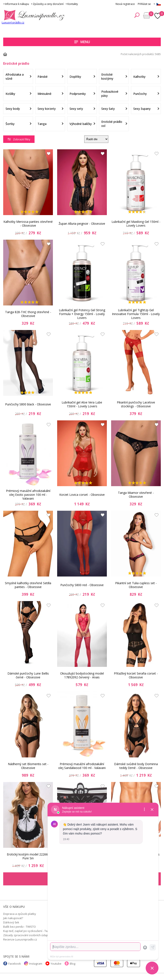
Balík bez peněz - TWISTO (20, 927)
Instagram (36, 964)
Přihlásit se (144, 4)
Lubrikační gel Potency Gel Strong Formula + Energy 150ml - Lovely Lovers (82, 314)
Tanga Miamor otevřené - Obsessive (136, 495)
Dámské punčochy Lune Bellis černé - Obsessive (28, 675)
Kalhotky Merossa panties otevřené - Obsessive (28, 224)
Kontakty (73, 4)
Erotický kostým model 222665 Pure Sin (28, 856)
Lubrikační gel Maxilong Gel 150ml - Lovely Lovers (136, 224)
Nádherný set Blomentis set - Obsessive (28, 766)
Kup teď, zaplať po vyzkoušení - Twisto (28, 931)
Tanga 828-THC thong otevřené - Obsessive (28, 314)
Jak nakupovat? (13, 918)
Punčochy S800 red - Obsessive (82, 585)
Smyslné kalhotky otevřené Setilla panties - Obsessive (28, 585)
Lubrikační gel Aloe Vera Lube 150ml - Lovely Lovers (82, 404)
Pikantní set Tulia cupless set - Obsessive (136, 585)
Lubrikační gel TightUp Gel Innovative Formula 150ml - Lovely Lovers (136, 314)
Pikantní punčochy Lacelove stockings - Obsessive (136, 404)
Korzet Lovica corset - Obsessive (82, 495)
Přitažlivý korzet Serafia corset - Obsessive (136, 675)
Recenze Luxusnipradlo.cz (20, 939)
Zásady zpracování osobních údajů (26, 935)
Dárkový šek (11, 922)
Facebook (15, 964)
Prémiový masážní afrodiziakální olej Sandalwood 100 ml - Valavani (82, 766)
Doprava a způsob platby (20, 914)
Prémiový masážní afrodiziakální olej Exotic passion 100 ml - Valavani (28, 495)
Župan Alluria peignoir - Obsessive (82, 224)
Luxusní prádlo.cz (13, 22)
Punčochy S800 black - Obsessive (28, 404)
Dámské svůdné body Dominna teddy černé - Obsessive (136, 766)
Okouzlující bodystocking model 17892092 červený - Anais (82, 675)
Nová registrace (125, 4)
